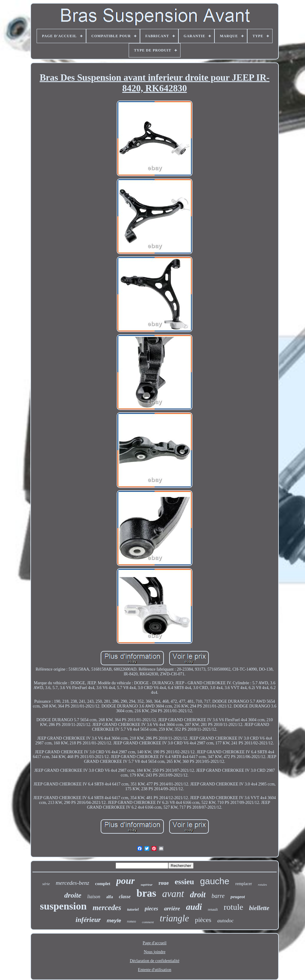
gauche (215, 881)
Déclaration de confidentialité (155, 961)
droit (198, 895)
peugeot (238, 897)
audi (194, 907)
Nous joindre (155, 952)
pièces (203, 920)
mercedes (107, 908)
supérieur (146, 885)
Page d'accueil (155, 943)
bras (146, 893)
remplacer (244, 884)
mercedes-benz (72, 883)
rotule (233, 907)
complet (103, 884)
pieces (151, 909)
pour (125, 881)
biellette (259, 908)
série (46, 884)
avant (173, 894)
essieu (185, 882)
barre (218, 896)
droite (73, 895)
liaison (94, 897)
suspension (63, 906)
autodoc (225, 921)
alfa (110, 897)
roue (164, 883)
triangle (174, 918)
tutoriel (133, 909)
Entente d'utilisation (155, 970)
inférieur (88, 920)
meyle (114, 921)
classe (125, 897)
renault (213, 909)
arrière (172, 908)
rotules (262, 884)
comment (148, 922)
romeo (131, 921)
